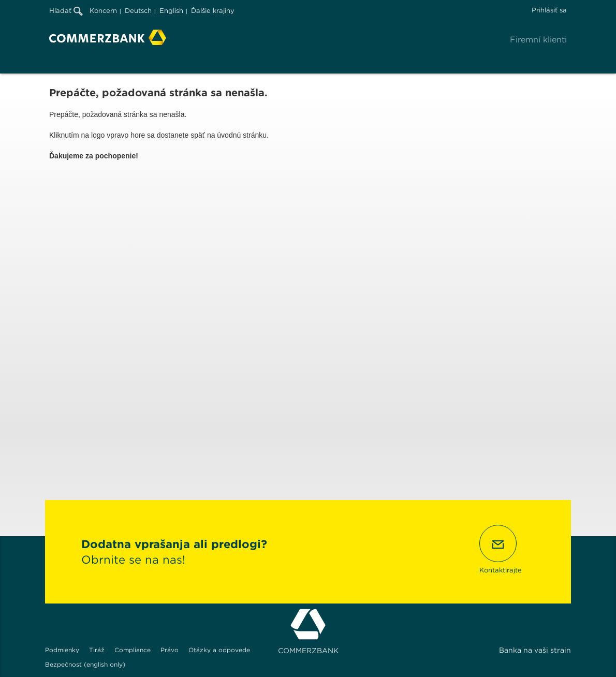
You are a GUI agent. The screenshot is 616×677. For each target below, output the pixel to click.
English (171, 11)
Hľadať (66, 11)
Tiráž (97, 650)
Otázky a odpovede (219, 650)
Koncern (103, 11)
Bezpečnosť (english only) (85, 664)
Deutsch (138, 11)
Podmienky (62, 650)
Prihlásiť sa (549, 10)
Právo (170, 650)
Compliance (133, 650)
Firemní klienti (538, 40)
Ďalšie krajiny (213, 11)
